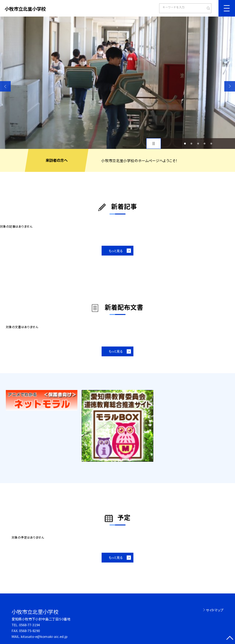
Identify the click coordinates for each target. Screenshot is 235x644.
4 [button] (205, 144)
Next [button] (230, 86)
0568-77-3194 (29, 625)
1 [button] (185, 144)
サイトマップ (215, 610)
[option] (117, 83)
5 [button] (211, 144)
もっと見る (116, 251)
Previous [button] (5, 86)
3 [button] (198, 144)
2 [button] (192, 144)
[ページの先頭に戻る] (230, 639)
